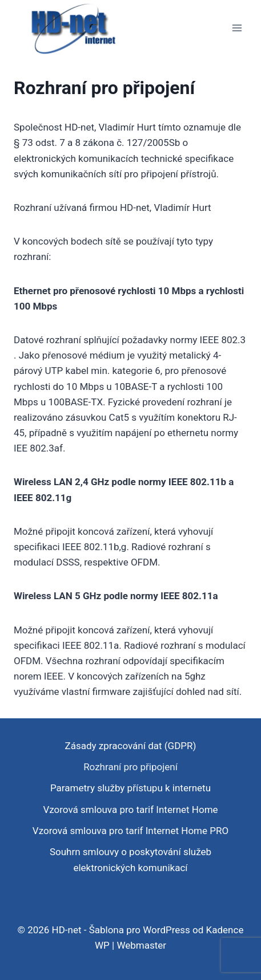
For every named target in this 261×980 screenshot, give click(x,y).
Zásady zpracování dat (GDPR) (131, 746)
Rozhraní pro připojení (130, 767)
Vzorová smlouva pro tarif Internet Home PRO (130, 831)
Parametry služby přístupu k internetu (130, 788)
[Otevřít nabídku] (237, 28)
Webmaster (141, 945)
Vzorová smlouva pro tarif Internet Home (130, 810)
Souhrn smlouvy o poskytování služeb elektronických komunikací (130, 859)
